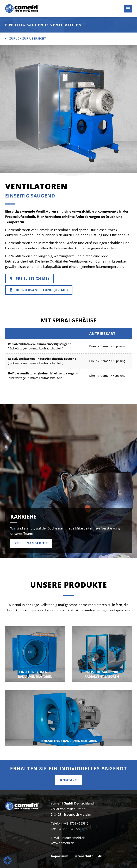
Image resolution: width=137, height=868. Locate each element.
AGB (101, 856)
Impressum (60, 856)
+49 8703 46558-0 (76, 823)
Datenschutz (83, 856)
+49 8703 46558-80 (71, 829)
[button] (8, 860)
